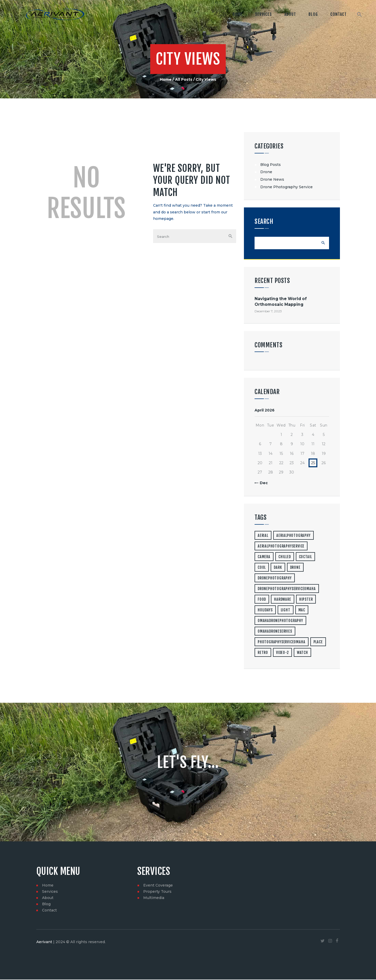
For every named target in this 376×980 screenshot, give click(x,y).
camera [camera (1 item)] (264, 557)
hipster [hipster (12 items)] (306, 600)
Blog (46, 904)
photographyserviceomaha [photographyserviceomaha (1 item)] (281, 643)
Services (50, 892)
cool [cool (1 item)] (262, 568)
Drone (266, 172)
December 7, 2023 (268, 312)
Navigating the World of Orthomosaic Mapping (281, 302)
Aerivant (44, 943)
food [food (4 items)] (262, 600)
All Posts (184, 79)
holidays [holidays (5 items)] (265, 611)
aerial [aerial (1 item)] (263, 536)
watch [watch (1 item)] (302, 653)
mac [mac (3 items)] (302, 611)
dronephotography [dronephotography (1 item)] (275, 579)
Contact (49, 911)
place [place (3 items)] (318, 643)
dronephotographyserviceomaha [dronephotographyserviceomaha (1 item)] (287, 589)
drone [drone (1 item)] (295, 568)
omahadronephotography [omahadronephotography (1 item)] (280, 621)
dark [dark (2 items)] (278, 568)
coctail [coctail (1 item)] (306, 557)
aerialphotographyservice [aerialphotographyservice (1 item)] (281, 547)
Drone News (272, 179)
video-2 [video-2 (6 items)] (282, 653)
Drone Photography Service (286, 187)
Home (166, 79)
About (48, 898)
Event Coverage (158, 886)
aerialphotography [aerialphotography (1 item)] (293, 536)
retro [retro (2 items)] (263, 653)
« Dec (262, 483)
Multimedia (154, 898)
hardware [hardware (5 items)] (282, 600)
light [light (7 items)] (286, 611)
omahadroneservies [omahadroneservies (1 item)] (275, 632)
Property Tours (157, 892)
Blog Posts (271, 165)
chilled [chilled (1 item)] (285, 557)
